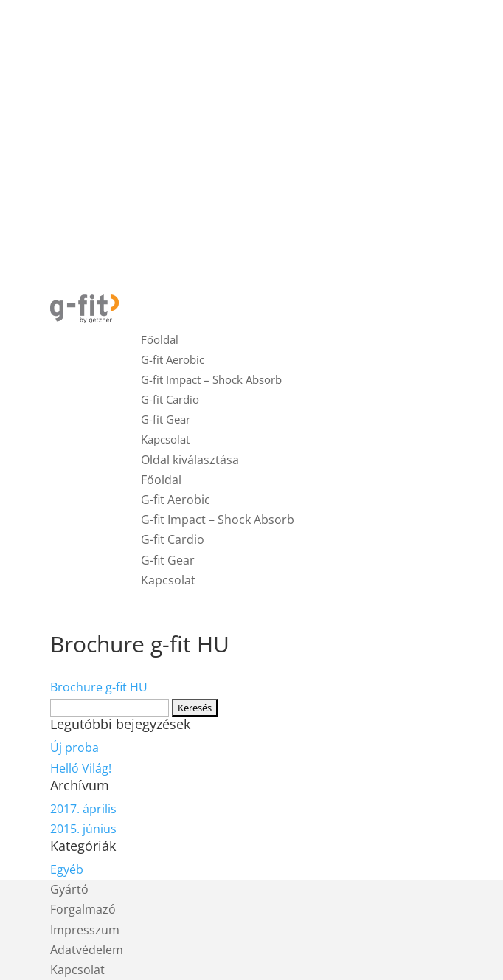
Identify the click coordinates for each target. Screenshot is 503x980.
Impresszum (85, 930)
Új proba (74, 748)
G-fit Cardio (170, 399)
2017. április (83, 809)
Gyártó (69, 889)
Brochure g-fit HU (99, 687)
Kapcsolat (165, 439)
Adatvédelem (87, 950)
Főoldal (160, 339)
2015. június (83, 829)
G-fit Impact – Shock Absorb (211, 379)
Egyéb (67, 869)
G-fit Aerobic (173, 359)
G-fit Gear (166, 419)
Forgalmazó (83, 909)
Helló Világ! (81, 768)
